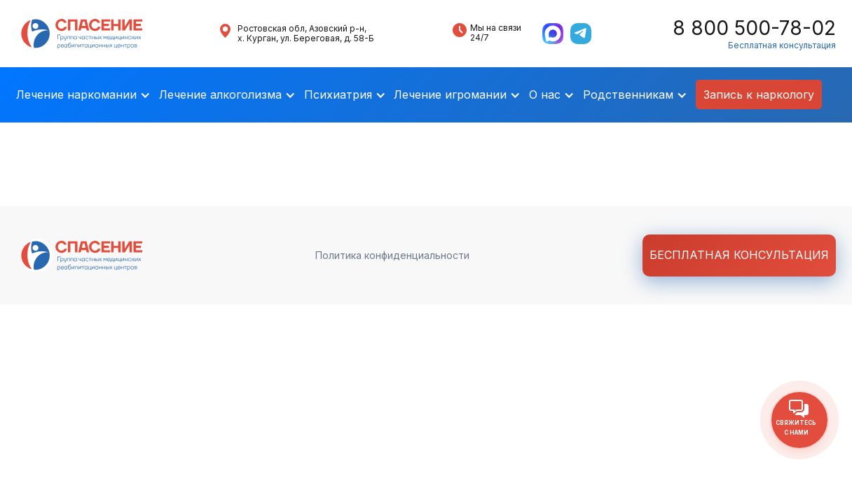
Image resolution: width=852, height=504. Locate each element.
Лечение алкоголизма (220, 94)
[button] (83, 95)
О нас (545, 94)
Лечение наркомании (76, 94)
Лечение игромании (450, 94)
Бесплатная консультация (782, 45)
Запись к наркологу (759, 94)
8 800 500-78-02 (754, 28)
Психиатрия (338, 94)
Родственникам (628, 94)
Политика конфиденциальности (392, 255)
